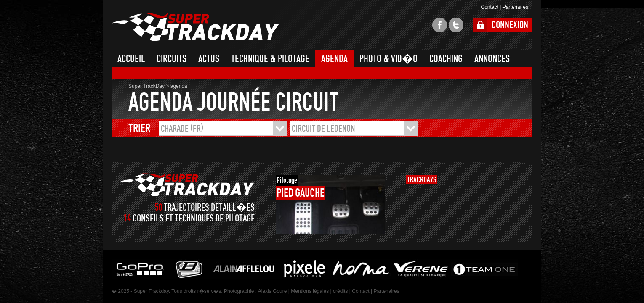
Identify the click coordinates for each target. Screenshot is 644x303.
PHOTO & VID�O (389, 59)
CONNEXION (510, 25)
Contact (489, 7)
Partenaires (515, 7)
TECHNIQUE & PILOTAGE (270, 59)
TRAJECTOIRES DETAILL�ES (209, 207)
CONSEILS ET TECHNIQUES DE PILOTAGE (194, 218)
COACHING (446, 59)
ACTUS (209, 59)
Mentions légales (310, 291)
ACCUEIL (131, 59)
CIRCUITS (172, 59)
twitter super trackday (456, 25)
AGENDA (334, 59)
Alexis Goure (273, 291)
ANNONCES (492, 59)
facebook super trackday (440, 25)
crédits (340, 291)
